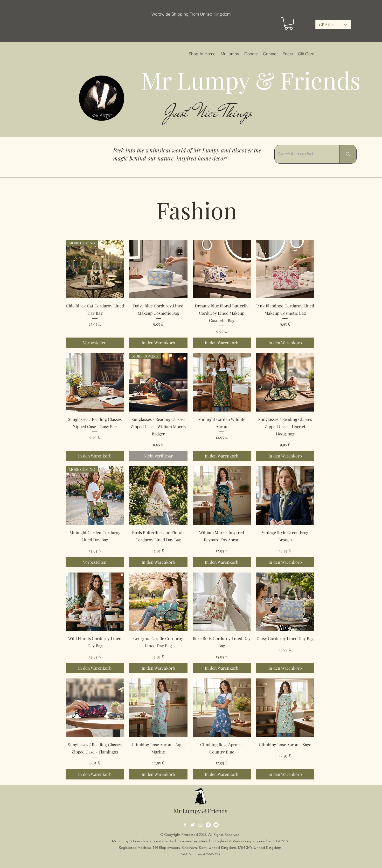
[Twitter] (193, 825)
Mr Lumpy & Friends (201, 811)
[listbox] (333, 25)
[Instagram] (200, 825)
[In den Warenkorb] (158, 343)
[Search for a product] (303, 154)
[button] (289, 23)
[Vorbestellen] (95, 343)
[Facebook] (185, 825)
